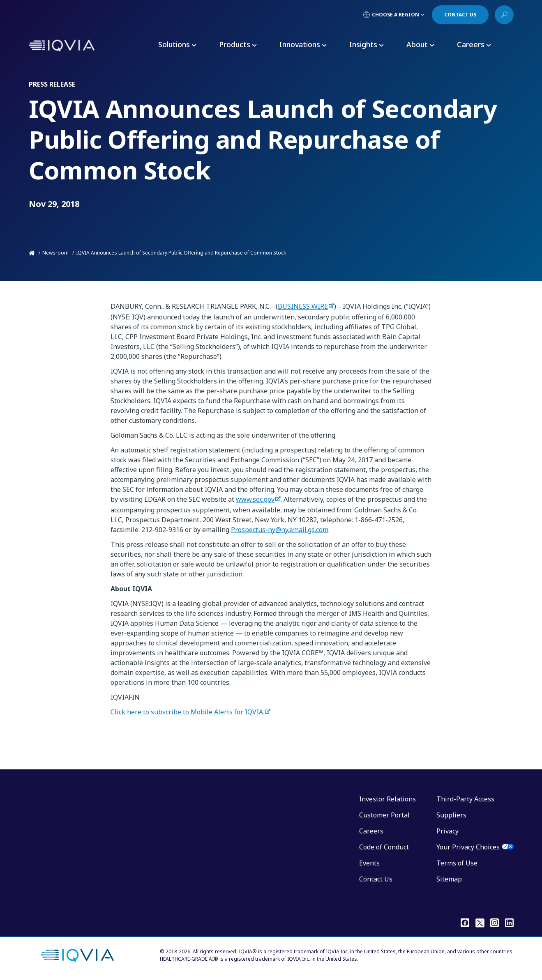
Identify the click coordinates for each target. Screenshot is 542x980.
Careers (371, 831)
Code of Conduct (384, 847)
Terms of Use (457, 863)
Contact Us (376, 879)
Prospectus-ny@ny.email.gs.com (280, 530)
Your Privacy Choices (468, 847)
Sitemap (449, 879)
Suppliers (451, 815)
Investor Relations (387, 799)
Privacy (447, 831)
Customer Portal (384, 815)
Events (369, 863)
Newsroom (55, 253)
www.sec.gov (255, 499)
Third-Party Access (465, 799)
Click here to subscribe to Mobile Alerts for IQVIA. (187, 712)
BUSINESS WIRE (303, 306)
